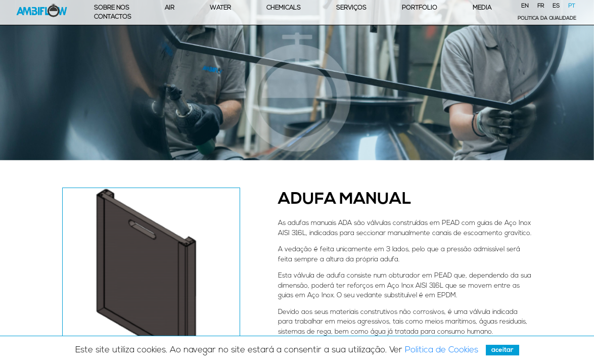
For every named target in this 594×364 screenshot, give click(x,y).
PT (572, 6)
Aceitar (502, 350)
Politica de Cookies (442, 350)
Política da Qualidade (547, 18)
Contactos (113, 17)
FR (541, 6)
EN (525, 6)
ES (556, 6)
